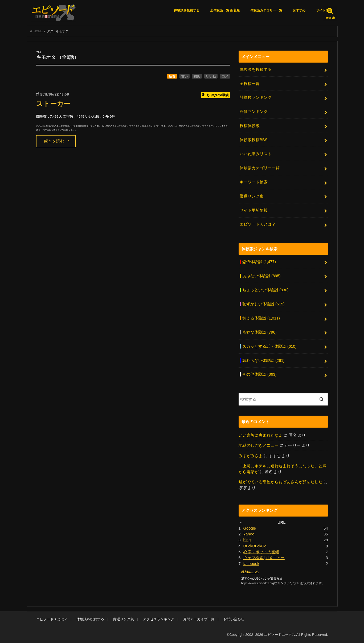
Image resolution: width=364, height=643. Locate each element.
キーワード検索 (254, 182)
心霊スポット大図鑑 (261, 552)
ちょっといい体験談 (265, 290)
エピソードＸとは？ (258, 224)
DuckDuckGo (255, 546)
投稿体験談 (250, 126)
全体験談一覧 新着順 (225, 10)
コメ (225, 76)
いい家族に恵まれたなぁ (261, 435)
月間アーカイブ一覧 (199, 619)
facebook (251, 564)
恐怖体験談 (259, 262)
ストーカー (53, 104)
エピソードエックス (280, 635)
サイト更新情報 (254, 210)
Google (250, 528)
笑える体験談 (261, 318)
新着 (172, 76)
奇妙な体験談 (259, 332)
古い (185, 76)
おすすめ (299, 10)
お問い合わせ (234, 619)
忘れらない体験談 (263, 361)
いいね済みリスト (256, 154)
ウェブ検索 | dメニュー (264, 558)
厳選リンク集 (252, 196)
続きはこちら (250, 572)
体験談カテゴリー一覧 (266, 10)
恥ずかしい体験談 (263, 304)
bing (247, 540)
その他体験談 (259, 374)
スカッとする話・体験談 (269, 346)
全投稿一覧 (250, 84)
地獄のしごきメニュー (259, 445)
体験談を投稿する (187, 10)
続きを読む (54, 141)
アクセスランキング (159, 619)
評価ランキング (254, 112)
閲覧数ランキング (256, 97)
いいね (211, 76)
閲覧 (197, 76)
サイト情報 (324, 10)
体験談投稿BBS (254, 140)
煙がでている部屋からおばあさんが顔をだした (281, 482)
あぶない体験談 (261, 276)
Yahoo (249, 534)
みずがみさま (251, 456)
